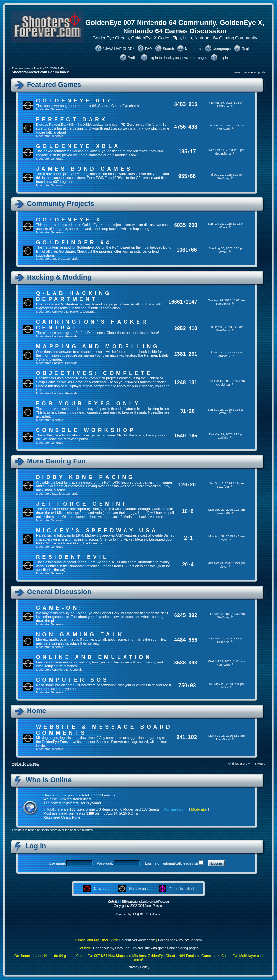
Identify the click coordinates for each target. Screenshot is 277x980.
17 (193, 152)
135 (183, 152)
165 (193, 436)
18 (185, 511)
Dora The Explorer (129, 948)
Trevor (223, 540)
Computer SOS (73, 680)
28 (192, 411)
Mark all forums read (25, 764)
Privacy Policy (138, 967)
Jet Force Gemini (81, 504)
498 (193, 127)
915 (193, 104)
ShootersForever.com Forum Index (40, 72)
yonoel (95, 803)
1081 (182, 250)
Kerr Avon (223, 129)
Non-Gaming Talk (80, 634)
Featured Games (54, 85)
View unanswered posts (249, 72)
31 (183, 411)
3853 (180, 328)
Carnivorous (60, 312)
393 (193, 663)
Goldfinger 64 (74, 242)
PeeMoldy (223, 330)
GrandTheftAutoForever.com (180, 940)
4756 (180, 127)
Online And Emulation (94, 657)
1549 (180, 436)
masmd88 (223, 513)
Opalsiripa (223, 385)
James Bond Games (84, 169)
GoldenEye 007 (74, 101)
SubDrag (223, 178)
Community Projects (60, 204)
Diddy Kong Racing (86, 477)
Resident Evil (72, 557)
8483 (180, 104)
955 (183, 176)
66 (193, 176)
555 (193, 640)
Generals (57, 109)
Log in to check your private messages (178, 58)
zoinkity (223, 438)
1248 (180, 382)
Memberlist (193, 49)
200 (193, 225)
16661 (176, 302)
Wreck (223, 227)
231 (193, 354)
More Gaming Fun (56, 461)
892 (193, 615)
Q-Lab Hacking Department (74, 296)
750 (183, 685)
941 (181, 737)
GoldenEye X (69, 220)
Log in (223, 58)
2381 (180, 354)
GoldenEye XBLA (78, 146)
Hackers (76, 312)
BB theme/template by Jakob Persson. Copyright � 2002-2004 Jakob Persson (138, 904)
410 (193, 328)
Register (248, 49)
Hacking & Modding (59, 277)
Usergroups (222, 49)
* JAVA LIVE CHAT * (118, 49)
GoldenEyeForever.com (137, 940)
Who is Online (49, 780)
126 (183, 485)
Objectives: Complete (94, 373)
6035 (180, 225)
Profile (132, 58)
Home (36, 711)
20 (193, 485)
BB (134, 914)
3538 (180, 663)
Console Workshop (86, 430)
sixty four (58, 494)
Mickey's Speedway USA (97, 530)
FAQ (148, 49)
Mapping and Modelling (98, 347)
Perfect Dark (72, 120)
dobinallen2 (223, 154)
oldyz (223, 567)
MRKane (223, 106)
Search (168, 49)
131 (193, 382)
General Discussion (59, 592)
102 (193, 737)
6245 (180, 615)
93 (193, 685)
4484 (180, 640)
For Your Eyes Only (88, 404)
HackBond (223, 304)
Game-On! (60, 608)
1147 (191, 302)
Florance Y (223, 356)
